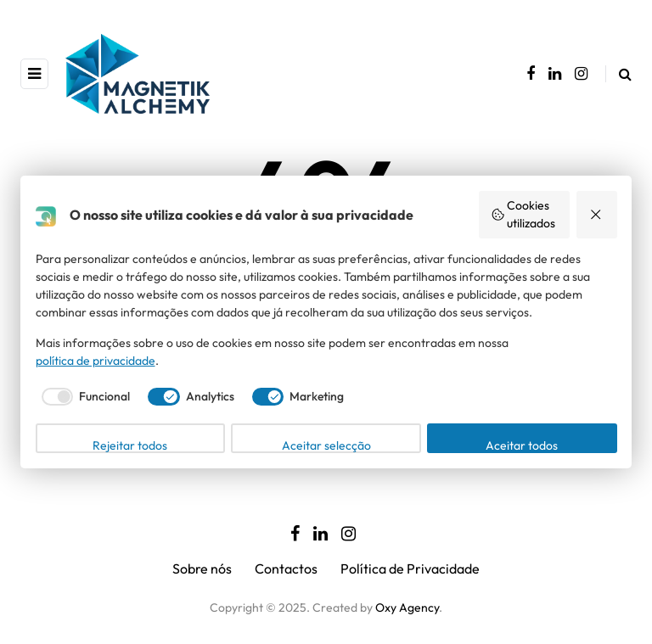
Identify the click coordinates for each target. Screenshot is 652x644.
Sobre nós (202, 568)
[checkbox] (83, 397)
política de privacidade (96, 361)
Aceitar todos (522, 445)
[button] (597, 215)
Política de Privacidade (410, 568)
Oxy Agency (407, 608)
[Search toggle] (618, 74)
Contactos (286, 568)
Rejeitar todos (130, 445)
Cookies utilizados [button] (523, 214)
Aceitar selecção (326, 445)
